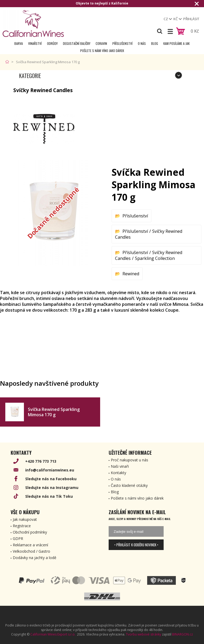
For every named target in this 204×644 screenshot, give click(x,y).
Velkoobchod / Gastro (31, 551)
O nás (142, 43)
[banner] (33, 23)
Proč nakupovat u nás (129, 460)
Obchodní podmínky (30, 532)
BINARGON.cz (182, 634)
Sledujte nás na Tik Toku (49, 496)
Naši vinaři (120, 466)
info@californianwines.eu (50, 470)
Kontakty (118, 473)
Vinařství (35, 43)
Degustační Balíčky (77, 43)
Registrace (22, 526)
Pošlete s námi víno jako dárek (102, 51)
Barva (19, 43)
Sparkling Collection (155, 258)
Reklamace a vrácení (30, 545)
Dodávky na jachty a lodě (35, 558)
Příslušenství (122, 43)
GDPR (18, 538)
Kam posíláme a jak (177, 43)
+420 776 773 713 (41, 461)
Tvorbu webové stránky (144, 634)
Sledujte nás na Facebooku (51, 479)
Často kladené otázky (129, 485)
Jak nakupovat (25, 519)
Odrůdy (52, 43)
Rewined (131, 274)
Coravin (101, 43)
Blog (155, 43)
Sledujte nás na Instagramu (52, 488)
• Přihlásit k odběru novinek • (136, 545)
